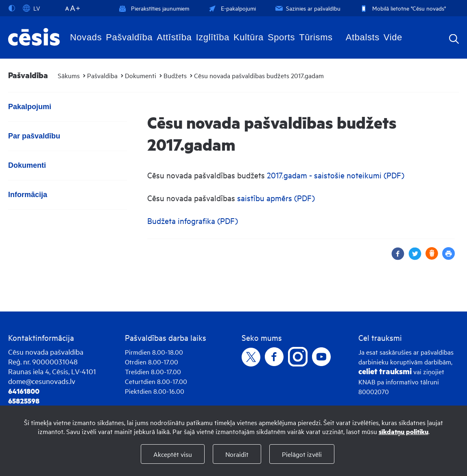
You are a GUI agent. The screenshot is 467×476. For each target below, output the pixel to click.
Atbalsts (363, 37)
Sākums (69, 75)
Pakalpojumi (30, 107)
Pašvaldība (129, 37)
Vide (393, 37)
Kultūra (249, 37)
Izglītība (213, 37)
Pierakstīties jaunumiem (154, 8)
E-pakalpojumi (231, 8)
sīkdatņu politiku (404, 431)
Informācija (28, 195)
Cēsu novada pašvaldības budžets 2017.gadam (259, 75)
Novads (86, 37)
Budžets (175, 75)
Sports (281, 37)
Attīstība (174, 37)
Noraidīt (237, 454)
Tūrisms (316, 37)
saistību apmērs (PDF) (276, 198)
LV (31, 8)
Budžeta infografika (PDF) (193, 220)
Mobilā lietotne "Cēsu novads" (402, 8)
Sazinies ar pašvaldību (307, 8)
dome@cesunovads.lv (42, 381)
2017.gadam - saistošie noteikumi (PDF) (336, 175)
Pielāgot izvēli (302, 454)
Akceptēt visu (173, 454)
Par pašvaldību (34, 136)
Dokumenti (141, 75)
